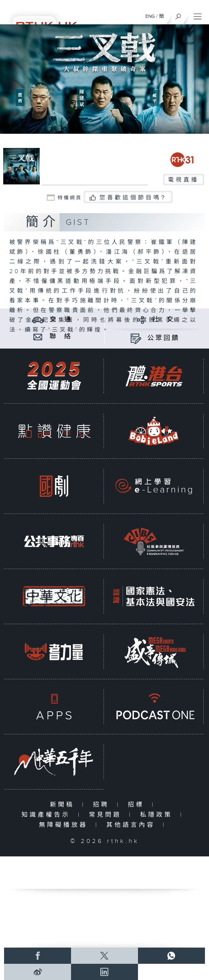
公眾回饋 (164, 338)
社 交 (164, 320)
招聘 (103, 805)
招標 (138, 805)
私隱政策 (158, 815)
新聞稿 (64, 805)
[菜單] (198, 15)
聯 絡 (61, 337)
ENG (150, 16)
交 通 (61, 320)
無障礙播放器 (65, 825)
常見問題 (107, 815)
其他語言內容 (133, 825)
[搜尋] (178, 15)
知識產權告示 (48, 815)
